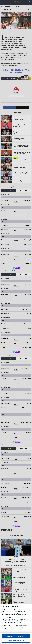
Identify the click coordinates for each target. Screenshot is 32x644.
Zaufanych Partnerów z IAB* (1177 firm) (14, 619)
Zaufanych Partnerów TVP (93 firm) (16, 621)
